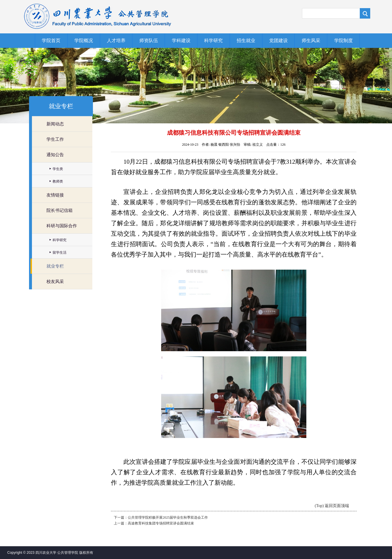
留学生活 (60, 253)
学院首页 (51, 40)
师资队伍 (149, 40)
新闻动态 (55, 124)
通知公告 (55, 155)
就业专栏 (55, 266)
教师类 (58, 181)
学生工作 (55, 139)
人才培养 (116, 40)
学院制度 (344, 40)
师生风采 (311, 40)
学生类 (58, 169)
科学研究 (213, 40)
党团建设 (278, 40)
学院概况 (84, 40)
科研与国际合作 (62, 226)
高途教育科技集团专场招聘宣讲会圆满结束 (161, 523)
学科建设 (181, 40)
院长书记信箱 (60, 210)
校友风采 (55, 282)
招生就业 (246, 40)
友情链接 (55, 195)
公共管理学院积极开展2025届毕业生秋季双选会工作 (168, 517)
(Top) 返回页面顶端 (332, 506)
